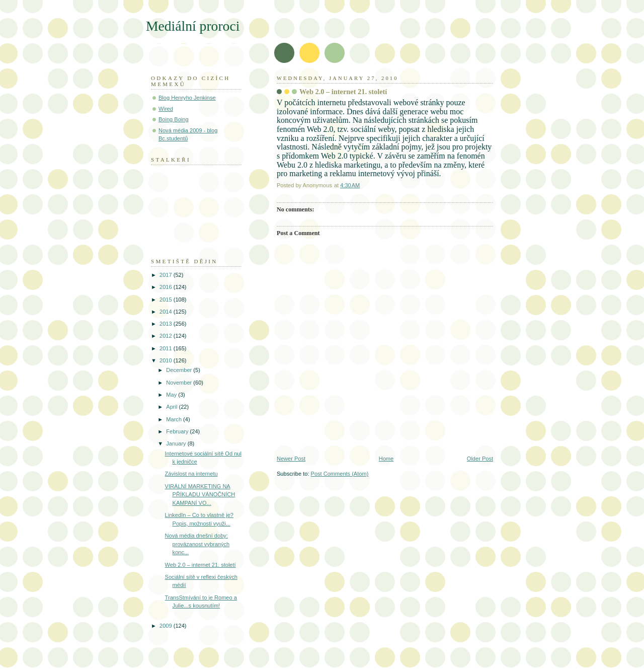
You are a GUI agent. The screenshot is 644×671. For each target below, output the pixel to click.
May (172, 395)
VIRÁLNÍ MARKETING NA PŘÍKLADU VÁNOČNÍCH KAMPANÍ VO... (200, 495)
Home (386, 459)
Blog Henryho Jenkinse (187, 98)
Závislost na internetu (191, 474)
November (180, 383)
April (172, 407)
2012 (167, 336)
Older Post (480, 459)
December (180, 370)
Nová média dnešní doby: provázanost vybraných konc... (197, 544)
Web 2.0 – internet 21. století (200, 565)
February (178, 431)
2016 (167, 287)
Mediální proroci (193, 26)
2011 (167, 348)
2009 (167, 626)
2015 (167, 300)
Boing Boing (174, 119)
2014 (167, 312)
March (175, 419)
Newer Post (291, 459)
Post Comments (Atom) (340, 474)
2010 (167, 360)
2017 (167, 275)
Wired (166, 109)
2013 (167, 324)
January (177, 443)
